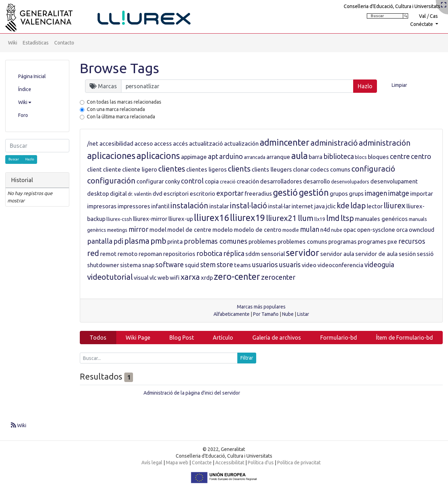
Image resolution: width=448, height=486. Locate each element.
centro (421, 157)
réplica (234, 254)
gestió (285, 193)
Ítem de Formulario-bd (404, 338)
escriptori (176, 193)
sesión (407, 254)
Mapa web (177, 463)
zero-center (237, 277)
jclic (331, 206)
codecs (320, 169)
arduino (231, 157)
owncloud (422, 230)
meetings (117, 230)
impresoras (102, 206)
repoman (150, 254)
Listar (303, 314)
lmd (333, 218)
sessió (425, 254)
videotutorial (110, 277)
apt (213, 157)
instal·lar (279, 206)
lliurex (394, 205)
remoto (128, 254)
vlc (153, 277)
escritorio (202, 193)
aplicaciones (111, 156)
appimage (194, 157)
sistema (131, 265)
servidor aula (337, 254)
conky (172, 181)
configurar (150, 181)
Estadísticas (36, 43)
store (225, 265)
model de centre (189, 230)
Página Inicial (32, 76)
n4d (325, 230)
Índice (25, 89)
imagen (376, 193)
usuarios (265, 265)
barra (316, 157)
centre (400, 157)
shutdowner (103, 265)
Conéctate (422, 24)
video (309, 265)
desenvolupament (394, 181)
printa (175, 241)
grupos (339, 193)
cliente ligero (140, 169)
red (93, 253)
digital (118, 193)
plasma (137, 241)
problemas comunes (216, 241)
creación (248, 181)
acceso (144, 143)
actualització (206, 143)
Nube (288, 314)
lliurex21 (281, 218)
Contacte (202, 463)
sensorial (273, 254)
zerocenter (278, 277)
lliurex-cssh (119, 219)
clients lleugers (272, 169)
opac (350, 230)
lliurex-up (181, 219)
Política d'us (261, 463)
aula (299, 156)
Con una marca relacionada (116, 109)
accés (180, 143)
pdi (118, 241)
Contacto (64, 43)
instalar (219, 206)
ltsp (347, 218)
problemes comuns (302, 241)
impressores (134, 206)
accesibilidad (116, 143)
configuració (373, 169)
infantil (160, 206)
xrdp (207, 277)
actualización (241, 143)
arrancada (255, 157)
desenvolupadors (350, 182)
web (163, 277)
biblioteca (339, 157)
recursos (412, 241)
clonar (301, 169)
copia (212, 181)
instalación (189, 205)
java (320, 206)
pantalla (100, 241)
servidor (303, 253)
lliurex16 (211, 218)
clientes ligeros (206, 169)
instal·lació (248, 205)
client (94, 169)
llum (306, 218)
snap (148, 265)
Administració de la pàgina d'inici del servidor (192, 393)
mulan (310, 229)
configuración (111, 180)
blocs (361, 157)
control (192, 181)
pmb (158, 241)
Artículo (223, 338)
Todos (98, 338)
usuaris (290, 265)
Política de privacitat (299, 463)
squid (192, 265)
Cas (434, 16)
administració (334, 143)
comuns (340, 169)
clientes (172, 169)
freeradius (258, 193)
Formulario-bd (339, 338)
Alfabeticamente (232, 314)
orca (402, 230)
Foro (23, 115)
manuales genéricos (381, 219)
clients (239, 169)
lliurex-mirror (150, 219)
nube (337, 230)
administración (385, 143)
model (158, 230)
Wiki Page (138, 338)
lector (375, 206)
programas (342, 241)
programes (372, 241)
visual (141, 277)
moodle (291, 230)
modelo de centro (258, 230)
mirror (138, 229)
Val (422, 16)
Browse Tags (120, 68)
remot (108, 254)
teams (243, 265)
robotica (209, 254)
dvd (157, 193)
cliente (112, 169)
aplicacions (158, 156)
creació (228, 182)
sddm (253, 254)
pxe (392, 241)
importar (422, 193)
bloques (378, 157)
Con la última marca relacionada (121, 117)
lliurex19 (247, 218)
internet (302, 206)
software (170, 265)
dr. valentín (140, 194)
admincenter (285, 143)
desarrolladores (281, 181)
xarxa (190, 277)
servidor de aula (376, 254)
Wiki (13, 43)
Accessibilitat (230, 463)
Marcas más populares (261, 307)
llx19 (320, 219)
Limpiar (399, 85)
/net (93, 143)
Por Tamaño (266, 314)
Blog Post (182, 338)
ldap (358, 205)
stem (208, 265)
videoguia (379, 265)
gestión (314, 193)
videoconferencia (340, 265)
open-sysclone (376, 230)
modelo (223, 230)
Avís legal (152, 463)
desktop (98, 193)
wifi (175, 277)
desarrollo (317, 181)
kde (343, 205)
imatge (399, 193)
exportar (230, 193)
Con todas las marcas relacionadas (124, 102)
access (163, 143)
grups (356, 193)
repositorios (179, 254)
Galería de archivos (277, 338)
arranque (278, 157)
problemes (262, 241)
